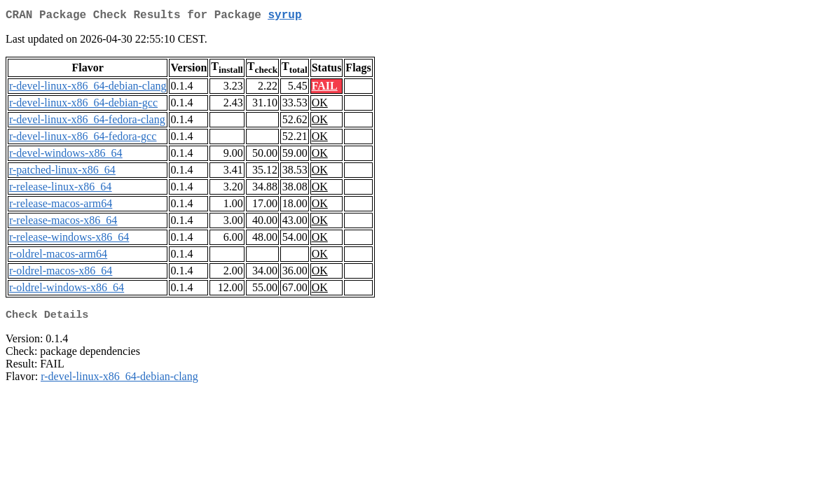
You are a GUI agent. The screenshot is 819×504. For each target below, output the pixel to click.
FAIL (325, 89)
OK (320, 105)
